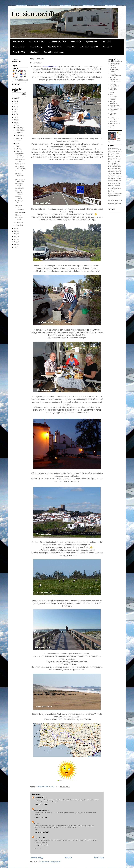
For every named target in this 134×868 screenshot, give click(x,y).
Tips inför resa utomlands (54, 52)
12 (15, 239)
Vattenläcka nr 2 (20, 164)
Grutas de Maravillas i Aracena (20, 192)
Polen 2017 (71, 47)
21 (15, 114)
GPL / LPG (106, 42)
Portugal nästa (20, 188)
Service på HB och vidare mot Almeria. (20, 155)
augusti (18, 138)
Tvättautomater (19, 47)
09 (15, 247)
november (19, 130)
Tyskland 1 (113, 121)
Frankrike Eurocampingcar (115, 79)
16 (15, 229)
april (17, 149)
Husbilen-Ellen (39, 797)
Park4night (113, 97)
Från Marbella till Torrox (20, 160)
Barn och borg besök (20, 218)
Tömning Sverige (115, 123)
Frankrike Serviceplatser (114, 85)
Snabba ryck (19, 171)
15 (15, 231)
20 (15, 117)
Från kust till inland (19, 185)
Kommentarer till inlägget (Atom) (51, 862)
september (19, 135)
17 (15, 125)
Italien (112, 92)
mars (18, 151)
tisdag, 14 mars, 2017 (41, 804)
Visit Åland (113, 126)
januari (18, 225)
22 (15, 112)
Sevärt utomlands (55, 47)
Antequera (19, 205)
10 (15, 245)
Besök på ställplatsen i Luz (20, 175)
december (19, 127)
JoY (35, 823)
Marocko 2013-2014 (37, 42)
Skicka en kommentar (41, 849)
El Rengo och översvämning (20, 167)
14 (15, 234)
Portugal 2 (113, 99)
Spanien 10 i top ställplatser (115, 106)
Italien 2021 (107, 47)
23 (15, 109)
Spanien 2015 (92, 42)
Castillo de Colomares (19, 209)
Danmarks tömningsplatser (115, 69)
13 (15, 237)
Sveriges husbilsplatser (114, 118)
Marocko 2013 (19, 42)
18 (15, 122)
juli (17, 141)
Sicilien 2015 (76, 42)
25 (15, 104)
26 (15, 101)
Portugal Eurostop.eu (114, 102)
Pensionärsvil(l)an (36, 14)
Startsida (68, 857)
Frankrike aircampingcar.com (116, 75)
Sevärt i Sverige (36, 47)
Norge (112, 94)
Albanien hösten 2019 (89, 47)
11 (15, 242)
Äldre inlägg (99, 857)
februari (18, 223)
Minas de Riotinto (18, 197)
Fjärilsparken (19, 215)
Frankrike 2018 (19, 52)
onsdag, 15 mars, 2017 (42, 832)
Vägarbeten (34, 52)
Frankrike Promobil (116, 82)
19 (15, 120)
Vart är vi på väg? (19, 202)
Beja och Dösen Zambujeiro (20, 180)
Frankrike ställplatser (113, 89)
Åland (112, 128)
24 (15, 106)
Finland (112, 72)
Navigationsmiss (20, 212)
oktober (18, 133)
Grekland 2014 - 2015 (58, 42)
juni (17, 143)
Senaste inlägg (37, 857)
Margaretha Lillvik (40, 810)
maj (17, 146)
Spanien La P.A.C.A (113, 114)
